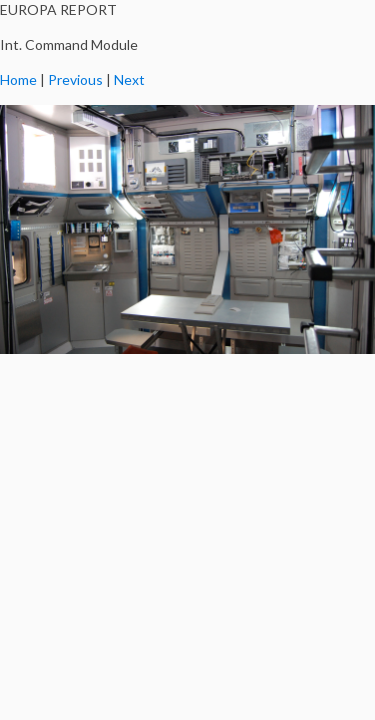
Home (18, 79)
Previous (75, 79)
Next (129, 79)
